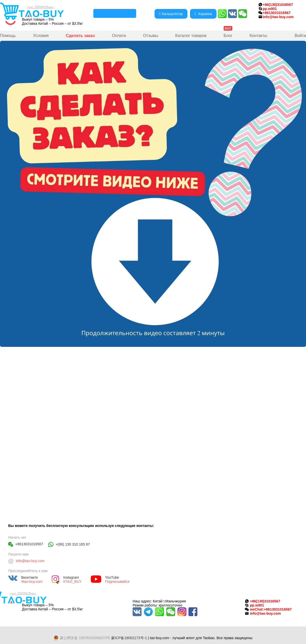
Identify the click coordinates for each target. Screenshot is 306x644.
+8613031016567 (29, 544)
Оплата (119, 36)
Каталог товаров (191, 36)
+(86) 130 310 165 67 (73, 544)
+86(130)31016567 (278, 5)
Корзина (203, 14)
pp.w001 (270, 9)
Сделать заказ (80, 36)
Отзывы (151, 36)
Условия (41, 36)
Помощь (8, 36)
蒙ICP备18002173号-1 (129, 638)
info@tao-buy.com (278, 17)
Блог (228, 36)
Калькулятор (171, 14)
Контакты (258, 36)
